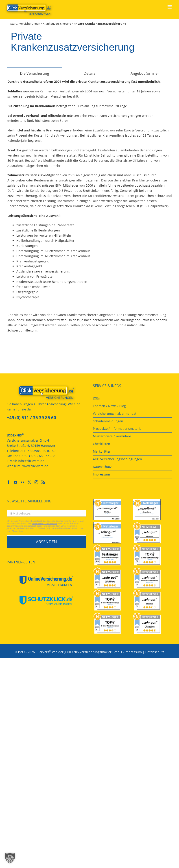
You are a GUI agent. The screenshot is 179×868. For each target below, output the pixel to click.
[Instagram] (36, 482)
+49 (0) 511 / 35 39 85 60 (31, 418)
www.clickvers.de (35, 466)
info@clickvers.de (31, 461)
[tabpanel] (89, 208)
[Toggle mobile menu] (170, 7)
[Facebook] (9, 482)
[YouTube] (15, 482)
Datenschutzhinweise (45, 523)
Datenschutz (155, 652)
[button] (10, 858)
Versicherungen (30, 24)
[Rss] (43, 482)
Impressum (133, 652)
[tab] (34, 73)
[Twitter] (29, 482)
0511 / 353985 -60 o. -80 (38, 451)
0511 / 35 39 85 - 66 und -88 (34, 456)
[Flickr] (22, 482)
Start (14, 24)
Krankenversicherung (57, 24)
